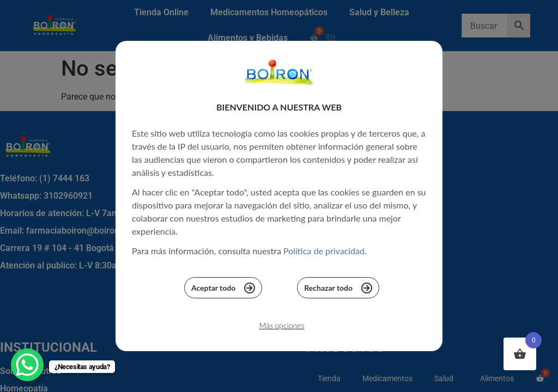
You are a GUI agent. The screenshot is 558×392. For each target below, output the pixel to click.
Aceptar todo (223, 291)
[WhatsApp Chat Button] (27, 365)
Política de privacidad (324, 254)
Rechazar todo (338, 291)
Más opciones (281, 329)
